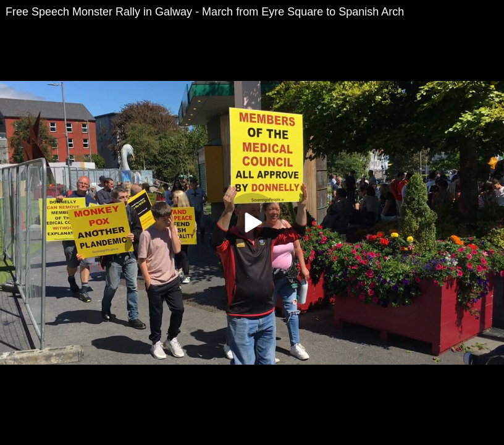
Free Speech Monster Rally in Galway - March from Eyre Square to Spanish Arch (205, 12)
